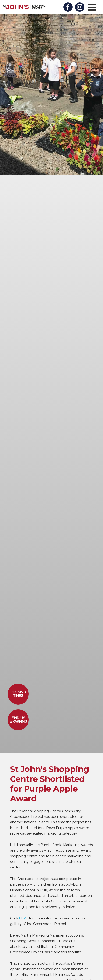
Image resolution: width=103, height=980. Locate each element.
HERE (24, 918)
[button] (92, 7)
